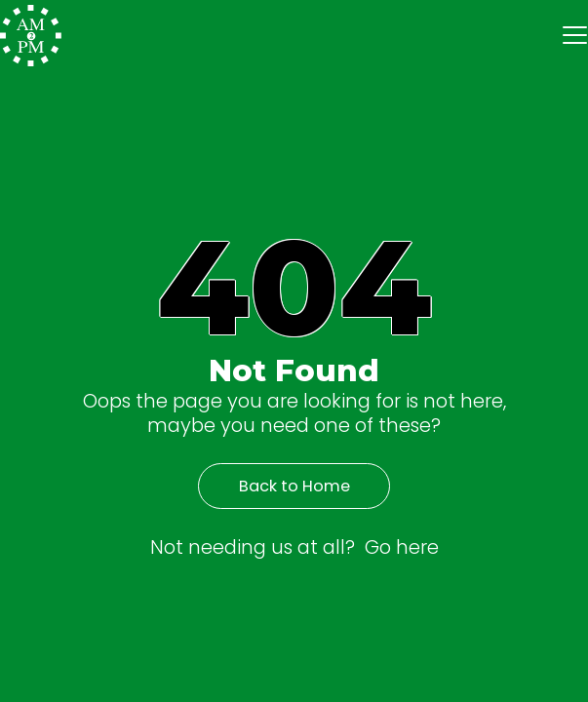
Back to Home (294, 486)
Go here (402, 547)
